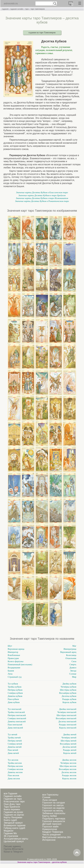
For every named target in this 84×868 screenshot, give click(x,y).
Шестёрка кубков (68, 690)
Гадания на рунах (13, 812)
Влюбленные (14, 655)
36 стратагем (11, 836)
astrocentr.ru (11, 3)
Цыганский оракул (14, 841)
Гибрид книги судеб (14, 828)
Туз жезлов (13, 760)
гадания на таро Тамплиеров (42, 32)
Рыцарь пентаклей (68, 725)
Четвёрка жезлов (68, 763)
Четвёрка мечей (69, 738)
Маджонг (9, 831)
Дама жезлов (14, 778)
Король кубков (69, 702)
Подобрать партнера (54, 819)
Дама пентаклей (15, 728)
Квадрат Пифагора (53, 832)
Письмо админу (12, 846)
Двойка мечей (70, 734)
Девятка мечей (15, 747)
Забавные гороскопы (54, 813)
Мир (74, 677)
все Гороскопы (50, 795)
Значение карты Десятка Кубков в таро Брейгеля (42, 195)
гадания (5, 9)
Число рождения (51, 835)
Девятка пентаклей (17, 721)
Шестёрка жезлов (68, 766)
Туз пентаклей (14, 709)
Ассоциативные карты (16, 839)
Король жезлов (69, 778)
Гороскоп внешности (54, 821)
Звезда (73, 671)
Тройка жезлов (15, 763)
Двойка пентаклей (68, 709)
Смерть (73, 664)
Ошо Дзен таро (12, 804)
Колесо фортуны (16, 661)
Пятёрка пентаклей (17, 715)
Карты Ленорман (13, 817)
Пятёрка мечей (15, 741)
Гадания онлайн (13, 796)
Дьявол (73, 668)
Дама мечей (13, 753)
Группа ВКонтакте (14, 849)
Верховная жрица (16, 649)
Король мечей (70, 753)
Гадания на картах (14, 815)
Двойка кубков (69, 684)
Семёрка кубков (15, 693)
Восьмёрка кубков (68, 693)
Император (13, 652)
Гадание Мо (10, 833)
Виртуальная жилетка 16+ (57, 837)
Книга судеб (10, 820)
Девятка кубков (15, 696)
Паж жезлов (13, 775)
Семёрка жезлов (15, 769)
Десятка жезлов (69, 772)
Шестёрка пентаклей (66, 715)
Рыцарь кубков (69, 699)
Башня (11, 671)
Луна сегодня (50, 800)
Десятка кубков (69, 696)
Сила (74, 661)
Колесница (71, 655)
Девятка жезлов (15, 772)
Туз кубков (13, 684)
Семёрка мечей (15, 744)
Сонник (46, 797)
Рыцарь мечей (70, 750)
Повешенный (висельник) (20, 664)
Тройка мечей (14, 738)
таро (27, 9)
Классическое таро (14, 801)
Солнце (73, 674)
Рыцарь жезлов (69, 775)
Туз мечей (12, 734)
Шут (10, 646)
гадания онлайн (17, 9)
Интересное (49, 840)
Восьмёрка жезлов (68, 769)
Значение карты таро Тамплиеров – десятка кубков (42, 862)
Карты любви (50, 816)
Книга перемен (12, 809)
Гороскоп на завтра (53, 805)
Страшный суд (15, 677)
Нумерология (50, 829)
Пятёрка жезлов (15, 766)
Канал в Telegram (13, 852)
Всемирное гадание (15, 825)
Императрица (70, 649)
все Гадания (10, 793)
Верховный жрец (68, 652)
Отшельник (71, 658)
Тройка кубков (15, 687)
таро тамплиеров (38, 9)
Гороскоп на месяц (53, 811)
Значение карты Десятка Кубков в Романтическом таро (42, 201)
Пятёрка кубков (15, 690)
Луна (10, 674)
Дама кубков (14, 702)
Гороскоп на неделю (53, 808)
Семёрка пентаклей (17, 718)
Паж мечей (13, 750)
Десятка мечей (69, 747)
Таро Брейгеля (12, 807)
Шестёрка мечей (68, 741)
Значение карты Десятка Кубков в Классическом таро (42, 192)
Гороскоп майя (50, 827)
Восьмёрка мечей (68, 744)
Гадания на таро (13, 799)
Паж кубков (13, 699)
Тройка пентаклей (16, 712)
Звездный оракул (13, 823)
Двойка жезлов (69, 760)
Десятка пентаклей (67, 721)
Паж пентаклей (15, 725)
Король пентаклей (68, 728)
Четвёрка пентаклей (67, 712)
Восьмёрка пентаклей (66, 718)
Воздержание (14, 668)
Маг (74, 646)
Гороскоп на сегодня (54, 803)
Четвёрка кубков (68, 687)
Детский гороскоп (52, 824)
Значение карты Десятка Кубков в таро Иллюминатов (42, 198)
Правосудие (13, 658)
